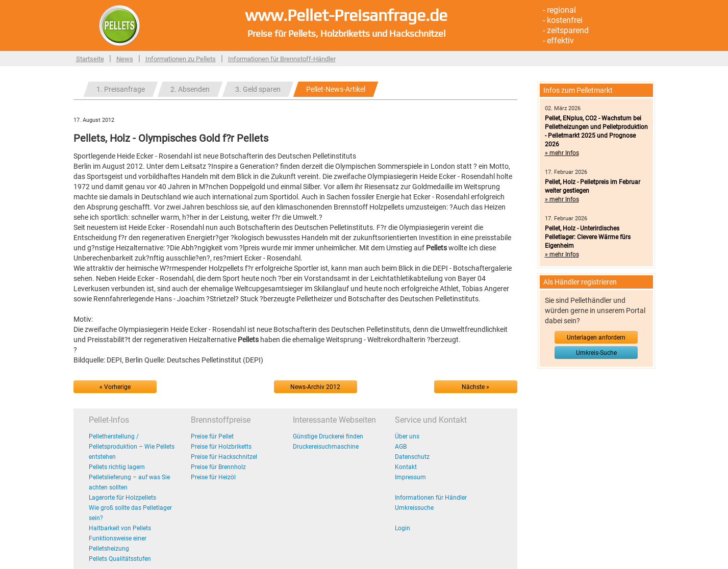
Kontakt (406, 467)
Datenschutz (412, 457)
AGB (401, 447)
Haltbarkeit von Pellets (120, 528)
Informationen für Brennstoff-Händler (282, 59)
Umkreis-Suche (596, 353)
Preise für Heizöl (213, 477)
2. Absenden (190, 89)
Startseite (90, 59)
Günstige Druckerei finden (328, 436)
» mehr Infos (562, 153)
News (125, 59)
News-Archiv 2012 (315, 387)
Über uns (407, 436)
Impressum (410, 477)
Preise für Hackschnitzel (224, 457)
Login (403, 528)
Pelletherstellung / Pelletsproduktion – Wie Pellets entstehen (132, 447)
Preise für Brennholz (218, 467)
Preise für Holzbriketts (221, 447)
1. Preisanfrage (121, 89)
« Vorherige (115, 387)
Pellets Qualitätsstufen (120, 559)
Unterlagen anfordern (596, 338)
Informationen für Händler (431, 498)
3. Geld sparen (258, 89)
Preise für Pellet (212, 436)
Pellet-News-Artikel (336, 89)
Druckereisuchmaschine (326, 447)
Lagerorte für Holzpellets (122, 498)
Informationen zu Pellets (181, 59)
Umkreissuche (414, 508)
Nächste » (475, 387)
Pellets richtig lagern (117, 467)
